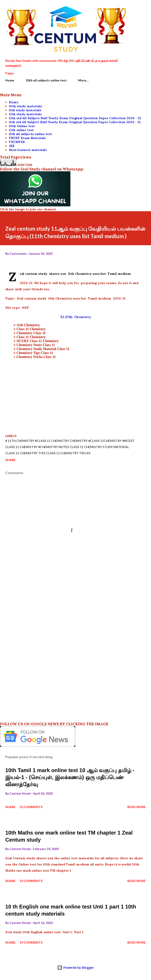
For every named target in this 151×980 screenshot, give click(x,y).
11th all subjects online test (30, 134)
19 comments (31, 942)
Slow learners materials (28, 150)
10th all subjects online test (46, 80)
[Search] (132, 8)
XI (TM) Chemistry (76, 317)
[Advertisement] (75, 390)
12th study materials (25, 114)
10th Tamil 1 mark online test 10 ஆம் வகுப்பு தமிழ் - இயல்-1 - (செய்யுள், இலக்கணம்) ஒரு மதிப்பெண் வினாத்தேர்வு (70, 777)
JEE (12, 146)
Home (10, 80)
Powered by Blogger (75, 968)
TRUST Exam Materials (27, 138)
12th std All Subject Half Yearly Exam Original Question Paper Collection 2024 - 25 (75, 118)
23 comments (31, 881)
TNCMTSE (17, 142)
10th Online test (22, 126)
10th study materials (25, 106)
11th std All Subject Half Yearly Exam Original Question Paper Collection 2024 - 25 (75, 122)
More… (83, 80)
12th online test (21, 130)
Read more (136, 807)
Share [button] (10, 460)
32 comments (31, 807)
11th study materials (25, 110)
